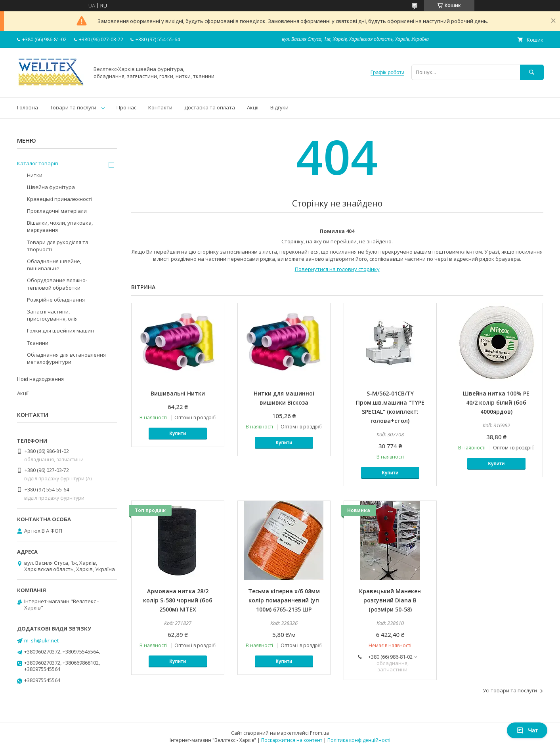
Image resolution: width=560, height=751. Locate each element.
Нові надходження (40, 379)
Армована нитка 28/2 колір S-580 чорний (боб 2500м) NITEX (178, 600)
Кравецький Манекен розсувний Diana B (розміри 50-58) (390, 600)
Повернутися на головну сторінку (337, 269)
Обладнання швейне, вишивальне (54, 265)
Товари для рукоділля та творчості (58, 246)
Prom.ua (319, 733)
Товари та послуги (73, 107)
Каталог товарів (38, 163)
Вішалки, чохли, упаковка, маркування (60, 226)
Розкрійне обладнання (56, 300)
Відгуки (279, 107)
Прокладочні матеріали (57, 211)
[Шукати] (532, 72)
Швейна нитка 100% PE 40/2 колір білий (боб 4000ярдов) (496, 402)
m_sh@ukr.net (41, 640)
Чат (527, 730)
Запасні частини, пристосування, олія (52, 315)
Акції (253, 107)
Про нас (126, 107)
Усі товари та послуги (510, 690)
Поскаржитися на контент (292, 740)
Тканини (38, 343)
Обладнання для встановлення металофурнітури (66, 358)
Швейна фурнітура (51, 187)
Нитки (35, 175)
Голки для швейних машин (60, 331)
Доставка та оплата (210, 107)
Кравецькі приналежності (60, 199)
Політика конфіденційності (359, 740)
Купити (178, 434)
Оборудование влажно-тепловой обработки (57, 284)
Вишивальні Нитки (178, 393)
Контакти (160, 107)
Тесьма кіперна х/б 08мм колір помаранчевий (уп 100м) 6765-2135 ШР (284, 600)
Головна (28, 107)
